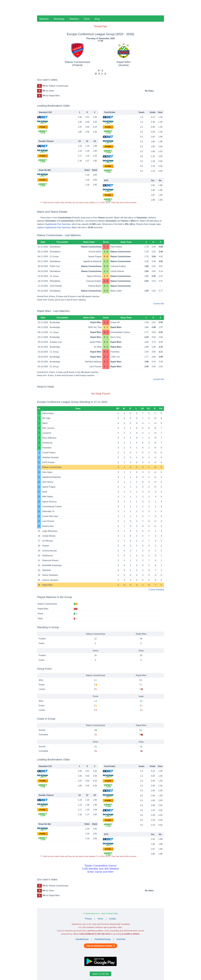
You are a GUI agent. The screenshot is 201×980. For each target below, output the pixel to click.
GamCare (121, 939)
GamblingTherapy (102, 939)
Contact (112, 919)
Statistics (74, 19)
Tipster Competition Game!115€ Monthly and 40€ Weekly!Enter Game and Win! (100, 869)
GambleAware (82, 939)
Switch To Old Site (100, 974)
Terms (100, 919)
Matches (44, 19)
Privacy (88, 919)
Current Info (159, 304)
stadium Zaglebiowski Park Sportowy (54, 227)
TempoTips (100, 26)
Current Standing (156, 590)
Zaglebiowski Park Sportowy (58, 224)
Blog (97, 19)
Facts (87, 19)
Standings (59, 19)
